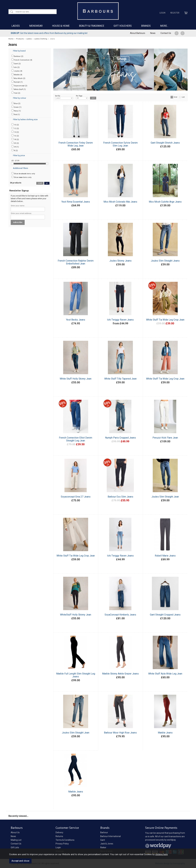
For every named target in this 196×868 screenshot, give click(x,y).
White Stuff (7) (19, 89)
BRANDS (146, 26)
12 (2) (15, 128)
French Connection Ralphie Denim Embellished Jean (76, 262)
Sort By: (64, 97)
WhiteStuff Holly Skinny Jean (76, 615)
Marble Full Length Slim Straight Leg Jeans (76, 675)
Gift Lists (15, 847)
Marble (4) (17, 74)
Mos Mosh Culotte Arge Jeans (165, 202)
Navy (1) (16, 111)
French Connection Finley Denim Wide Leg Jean (76, 144)
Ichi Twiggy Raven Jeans (120, 320)
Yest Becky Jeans (76, 320)
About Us (15, 832)
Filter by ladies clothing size (25, 119)
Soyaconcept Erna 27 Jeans (76, 497)
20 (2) (15, 143)
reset (40, 183)
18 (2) (15, 139)
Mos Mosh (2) (18, 78)
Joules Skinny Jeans (120, 261)
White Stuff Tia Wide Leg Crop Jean (165, 320)
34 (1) (15, 147)
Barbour (104, 832)
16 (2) (15, 136)
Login (162, 13)
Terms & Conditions (65, 840)
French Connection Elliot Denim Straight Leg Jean (76, 439)
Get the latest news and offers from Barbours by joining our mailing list (49, 33)
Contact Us (166, 33)
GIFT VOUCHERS (123, 26)
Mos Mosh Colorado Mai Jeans (120, 202)
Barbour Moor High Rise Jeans (120, 733)
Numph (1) (17, 82)
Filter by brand (19, 51)
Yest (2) (16, 93)
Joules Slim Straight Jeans (165, 261)
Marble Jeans (165, 733)
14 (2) (15, 132)
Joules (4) (17, 71)
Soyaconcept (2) (19, 85)
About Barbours (138, 33)
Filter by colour (20, 98)
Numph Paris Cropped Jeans (120, 438)
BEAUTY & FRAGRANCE (92, 26)
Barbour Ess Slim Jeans (120, 497)
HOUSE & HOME (61, 26)
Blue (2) (16, 103)
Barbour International (110, 836)
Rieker (103, 847)
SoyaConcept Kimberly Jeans (120, 615)
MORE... (164, 26)
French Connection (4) (22, 60)
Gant (103, 840)
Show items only (23, 173)
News (153, 33)
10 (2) (15, 125)
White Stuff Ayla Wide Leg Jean (165, 674)
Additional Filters (21, 168)
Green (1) (16, 107)
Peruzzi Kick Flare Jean (165, 438)
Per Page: (82, 97)
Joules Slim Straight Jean (165, 497)
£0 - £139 (15, 161)
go (47, 183)
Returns (59, 836)
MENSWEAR (36, 26)
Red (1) (16, 114)
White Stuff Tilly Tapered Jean (120, 379)
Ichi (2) (16, 67)
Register (175, 13)
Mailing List (16, 840)
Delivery (59, 832)
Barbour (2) (17, 56)
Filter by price (19, 155)
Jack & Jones (107, 844)
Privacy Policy (62, 844)
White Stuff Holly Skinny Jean (76, 379)
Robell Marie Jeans (165, 556)
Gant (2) (16, 63)
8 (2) (15, 150)
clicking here (161, 854)
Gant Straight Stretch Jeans (165, 143)
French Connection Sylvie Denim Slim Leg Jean (120, 144)
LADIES (16, 26)
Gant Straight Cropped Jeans (165, 615)
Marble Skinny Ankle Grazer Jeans (120, 674)
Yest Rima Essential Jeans (76, 202)
